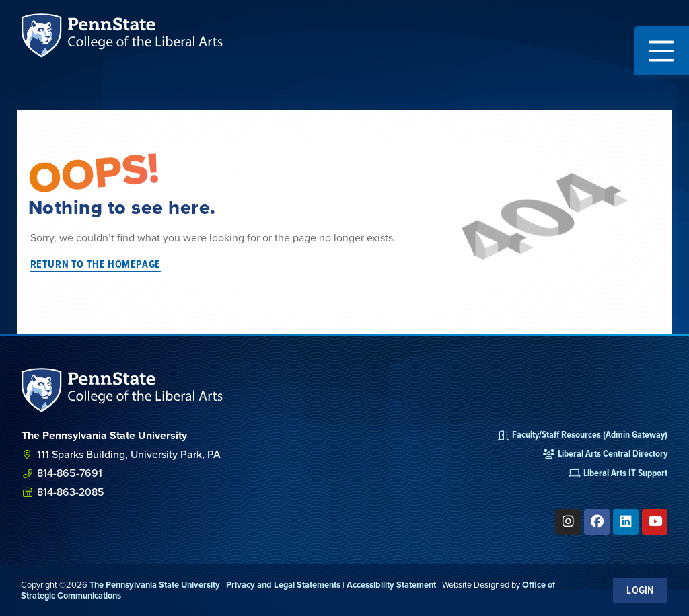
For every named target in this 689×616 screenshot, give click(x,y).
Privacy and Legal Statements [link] (283, 585)
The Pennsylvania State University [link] (155, 585)
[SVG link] (122, 390)
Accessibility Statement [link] (391, 585)
